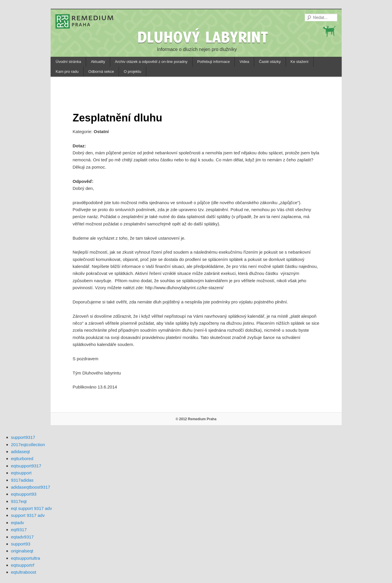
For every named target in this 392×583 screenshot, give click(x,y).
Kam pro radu (67, 71)
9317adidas (22, 480)
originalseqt (22, 551)
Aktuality (98, 62)
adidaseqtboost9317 (31, 487)
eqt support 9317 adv (32, 508)
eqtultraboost (24, 572)
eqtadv (18, 523)
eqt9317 (19, 530)
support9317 (23, 437)
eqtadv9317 (22, 537)
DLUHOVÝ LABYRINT (204, 37)
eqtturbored (22, 459)
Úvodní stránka (68, 62)
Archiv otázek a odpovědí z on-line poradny (151, 62)
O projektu (132, 71)
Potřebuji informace (214, 62)
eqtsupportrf (23, 565)
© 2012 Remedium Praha (196, 419)
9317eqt (19, 501)
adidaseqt (21, 452)
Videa (244, 62)
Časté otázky (270, 62)
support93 (21, 544)
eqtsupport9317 (26, 466)
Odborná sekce (101, 71)
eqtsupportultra (26, 558)
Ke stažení (299, 62)
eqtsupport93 (24, 494)
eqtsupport (21, 473)
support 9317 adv (28, 515)
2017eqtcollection (28, 445)
